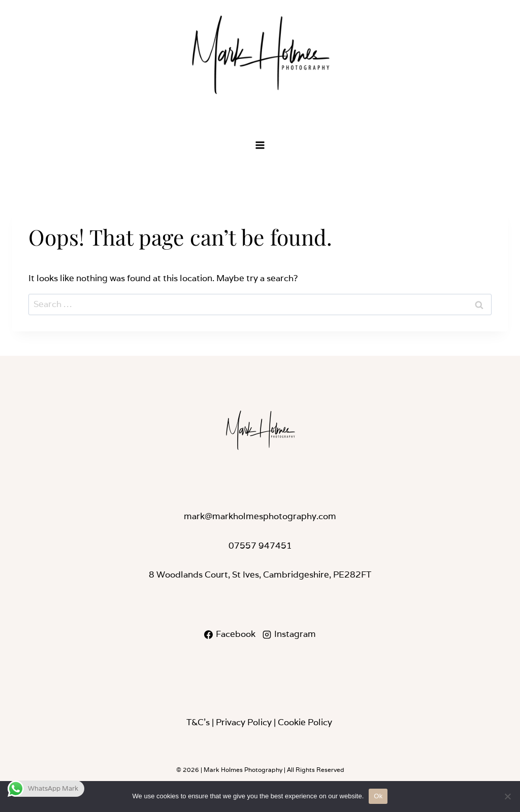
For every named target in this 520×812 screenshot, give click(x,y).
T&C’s (198, 722)
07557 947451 (260, 546)
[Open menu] (260, 145)
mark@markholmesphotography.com (260, 516)
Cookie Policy (305, 722)
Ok (378, 796)
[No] (507, 796)
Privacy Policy (244, 722)
